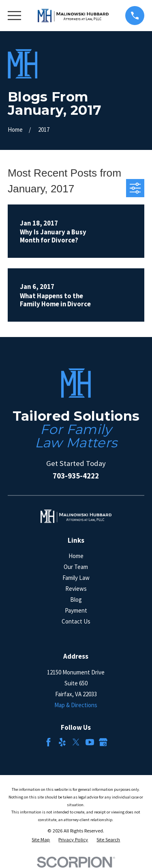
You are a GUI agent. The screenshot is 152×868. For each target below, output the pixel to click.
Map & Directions (76, 705)
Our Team (76, 567)
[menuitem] (41, 840)
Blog (76, 599)
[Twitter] (76, 742)
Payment (76, 610)
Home (76, 556)
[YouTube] (90, 742)
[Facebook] (48, 742)
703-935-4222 (76, 476)
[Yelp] (62, 742)
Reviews (76, 589)
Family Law (76, 578)
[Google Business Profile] (103, 742)
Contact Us (76, 621)
